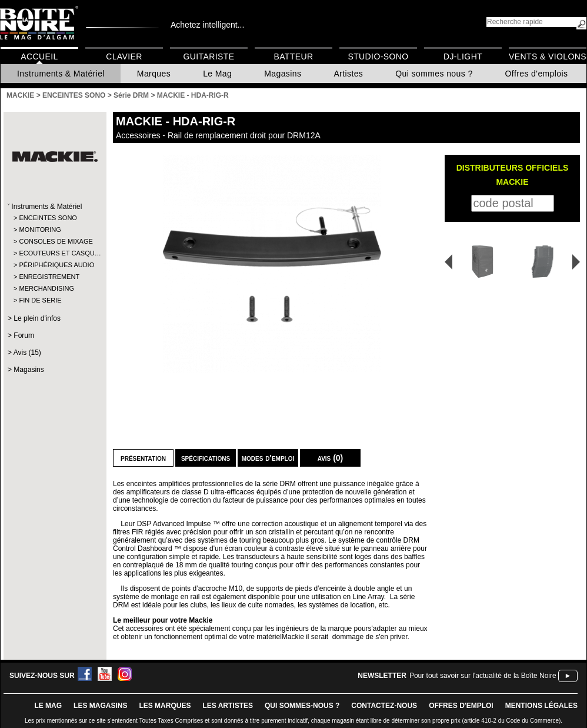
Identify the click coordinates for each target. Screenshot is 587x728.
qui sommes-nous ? (302, 706)
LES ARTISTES (228, 706)
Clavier (124, 56)
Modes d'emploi (268, 458)
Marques (154, 74)
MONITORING (40, 230)
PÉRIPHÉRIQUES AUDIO (54, 265)
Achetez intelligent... (207, 25)
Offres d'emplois (537, 74)
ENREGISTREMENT (49, 277)
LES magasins (100, 706)
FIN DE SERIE (40, 300)
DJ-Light (463, 56)
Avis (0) (331, 458)
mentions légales (541, 706)
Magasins (283, 74)
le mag (48, 706)
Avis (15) (27, 353)
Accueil (39, 56)
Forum (24, 335)
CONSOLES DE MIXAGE (54, 241)
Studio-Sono (378, 56)
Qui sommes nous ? (434, 74)
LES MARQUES (165, 706)
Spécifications (206, 458)
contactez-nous (384, 706)
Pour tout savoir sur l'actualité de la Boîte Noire (483, 676)
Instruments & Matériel (61, 74)
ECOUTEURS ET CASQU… (54, 253)
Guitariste (209, 56)
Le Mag (217, 74)
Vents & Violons (548, 56)
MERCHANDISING (46, 288)
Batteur (293, 56)
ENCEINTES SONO (48, 218)
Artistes (348, 74)
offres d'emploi (461, 706)
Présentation (143, 458)
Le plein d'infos (37, 318)
